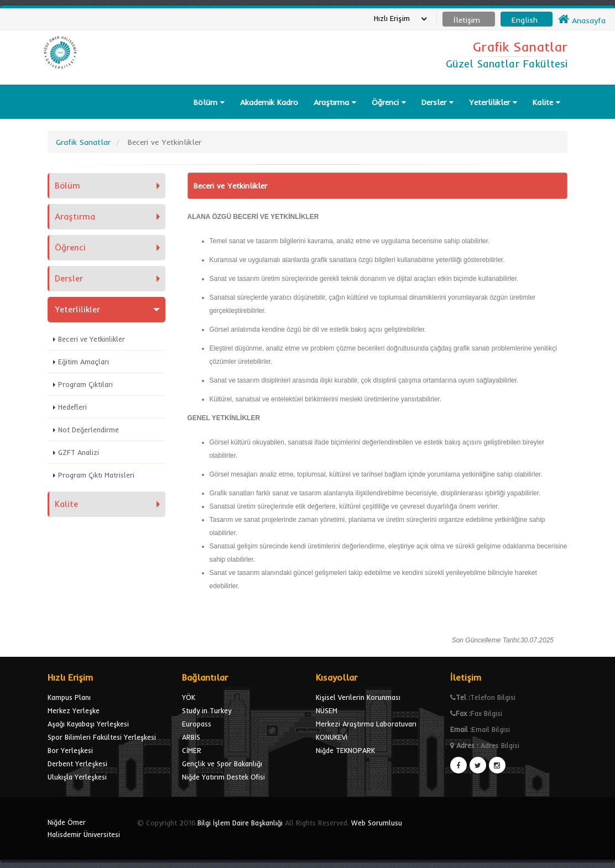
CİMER (192, 750)
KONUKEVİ (332, 737)
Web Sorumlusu (377, 823)
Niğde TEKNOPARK (345, 750)
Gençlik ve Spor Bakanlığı (222, 764)
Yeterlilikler (493, 102)
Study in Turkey (207, 710)
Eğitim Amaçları (84, 362)
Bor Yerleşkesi (70, 750)
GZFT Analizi (79, 452)
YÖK (189, 697)
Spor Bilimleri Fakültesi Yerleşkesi (102, 737)
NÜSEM (327, 710)
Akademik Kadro (269, 102)
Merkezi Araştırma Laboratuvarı (366, 724)
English (525, 20)
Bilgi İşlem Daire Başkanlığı (240, 823)
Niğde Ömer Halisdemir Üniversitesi (84, 828)
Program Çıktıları (85, 384)
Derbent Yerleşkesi (77, 764)
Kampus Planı (69, 697)
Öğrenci (389, 102)
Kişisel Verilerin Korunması (358, 697)
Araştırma (335, 102)
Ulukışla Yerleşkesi (77, 777)
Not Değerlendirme (88, 430)
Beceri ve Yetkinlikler (92, 339)
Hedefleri (72, 407)
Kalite (546, 102)
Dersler (437, 102)
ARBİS (191, 737)
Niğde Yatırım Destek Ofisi (223, 777)
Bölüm (209, 102)
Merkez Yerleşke (74, 710)
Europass (197, 724)
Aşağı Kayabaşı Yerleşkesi (88, 724)
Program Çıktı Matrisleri (96, 475)
